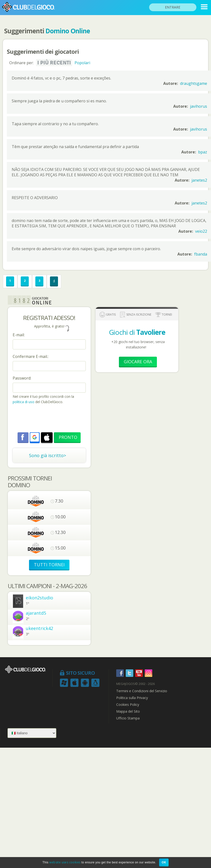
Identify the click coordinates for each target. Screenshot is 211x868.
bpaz (203, 152)
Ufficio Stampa (128, 718)
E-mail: (19, 335)
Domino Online (68, 31)
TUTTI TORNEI (49, 565)
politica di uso (24, 402)
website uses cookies (65, 862)
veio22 (201, 231)
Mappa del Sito (128, 711)
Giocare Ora (138, 362)
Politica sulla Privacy (132, 698)
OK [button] (164, 862)
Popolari (82, 63)
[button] (35, 437)
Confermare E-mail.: (31, 356)
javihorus (199, 106)
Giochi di (137, 332)
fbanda (201, 254)
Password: (22, 378)
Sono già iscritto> (48, 455)
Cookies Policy (128, 705)
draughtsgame (194, 83)
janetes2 (199, 180)
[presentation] (50, 419)
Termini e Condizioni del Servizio (142, 691)
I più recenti (54, 63)
